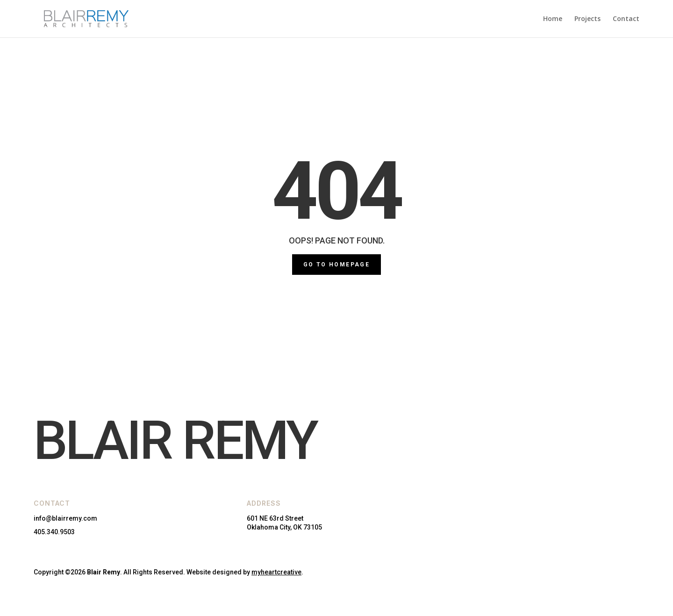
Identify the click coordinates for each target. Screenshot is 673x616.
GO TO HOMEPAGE (337, 265)
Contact (626, 19)
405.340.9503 (54, 532)
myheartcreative (276, 572)
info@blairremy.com (65, 518)
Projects (587, 19)
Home (553, 19)
